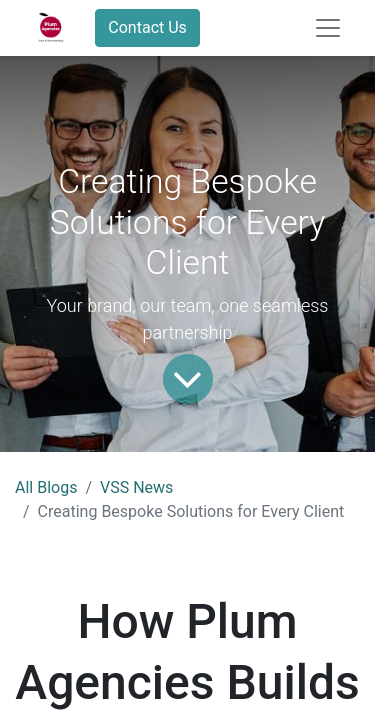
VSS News (136, 487)
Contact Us (147, 27)
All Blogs (46, 487)
